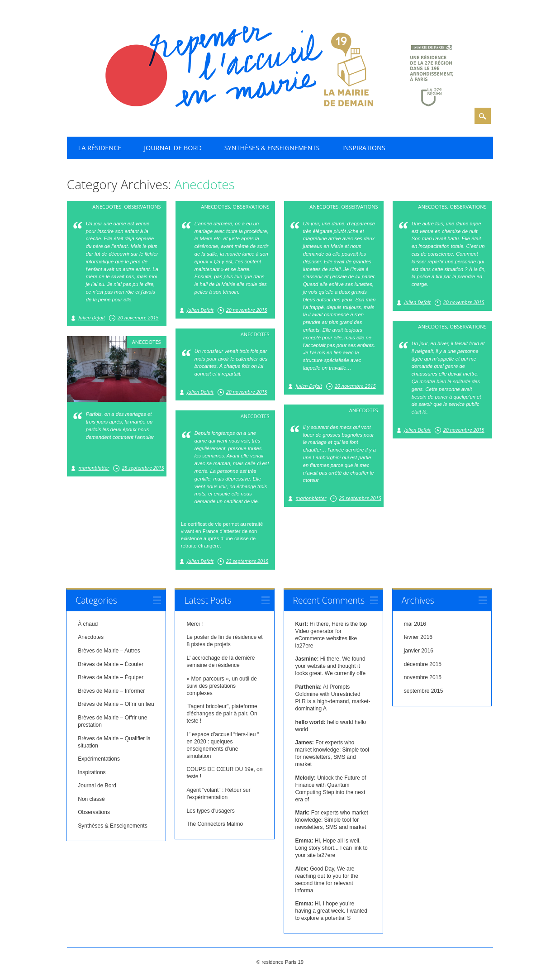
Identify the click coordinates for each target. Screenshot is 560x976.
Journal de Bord (173, 148)
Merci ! (195, 624)
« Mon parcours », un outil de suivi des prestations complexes (221, 686)
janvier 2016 (419, 651)
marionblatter (94, 468)
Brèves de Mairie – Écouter (111, 664)
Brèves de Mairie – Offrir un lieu (116, 704)
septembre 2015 (424, 691)
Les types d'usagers (210, 811)
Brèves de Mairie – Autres (109, 651)
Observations (142, 207)
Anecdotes (107, 207)
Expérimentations (99, 759)
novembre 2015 (423, 677)
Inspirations (364, 148)
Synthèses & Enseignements (272, 148)
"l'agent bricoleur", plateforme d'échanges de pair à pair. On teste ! (222, 714)
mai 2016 (415, 624)
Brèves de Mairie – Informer (111, 691)
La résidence (100, 148)
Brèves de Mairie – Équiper (111, 677)
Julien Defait (92, 317)
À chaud (88, 624)
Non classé (91, 799)
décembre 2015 (423, 664)
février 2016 (418, 637)
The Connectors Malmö (215, 824)
